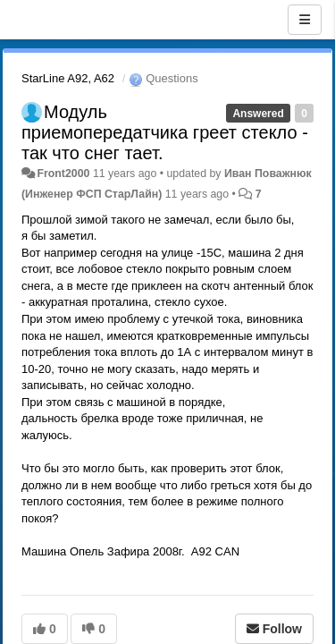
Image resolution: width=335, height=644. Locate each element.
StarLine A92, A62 (68, 78)
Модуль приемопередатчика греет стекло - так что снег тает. (165, 132)
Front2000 (63, 174)
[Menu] (305, 20)
